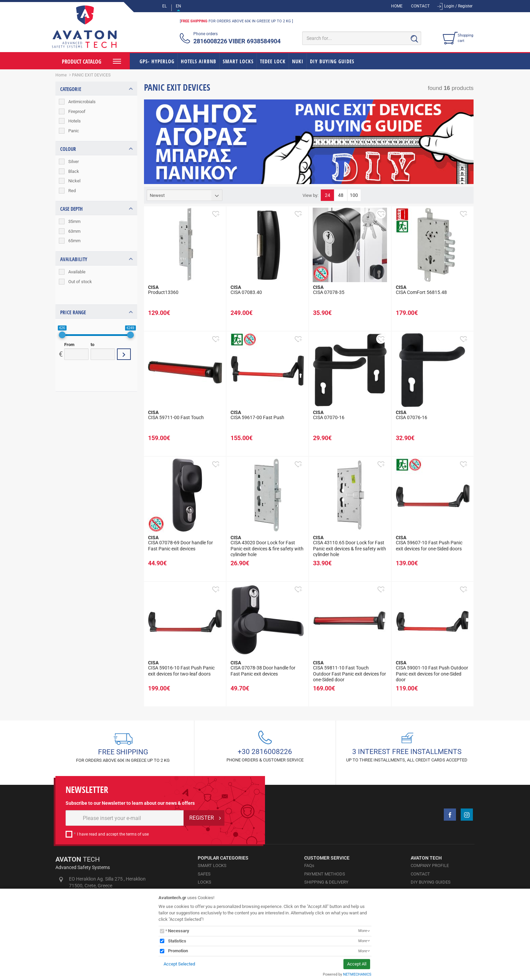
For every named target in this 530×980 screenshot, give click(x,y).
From (69, 332)
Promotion (178, 951)
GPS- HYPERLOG (157, 61)
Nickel (74, 181)
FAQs (309, 865)
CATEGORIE (71, 89)
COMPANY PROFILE (430, 865)
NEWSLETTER (87, 790)
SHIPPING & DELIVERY (326, 882)
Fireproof (77, 111)
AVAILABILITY (74, 259)
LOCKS (204, 882)
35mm (74, 222)
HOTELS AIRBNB (199, 61)
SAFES (204, 874)
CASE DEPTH (71, 209)
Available (77, 272)
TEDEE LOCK (273, 61)
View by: (310, 195)
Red (72, 191)
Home (61, 75)
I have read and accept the (113, 834)
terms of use (137, 834)
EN (178, 6)
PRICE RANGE (73, 300)
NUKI (298, 61)
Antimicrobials (82, 102)
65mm (74, 241)
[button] (216, 214)
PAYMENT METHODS (325, 874)
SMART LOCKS (238, 61)
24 (328, 195)
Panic (74, 131)
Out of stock (80, 282)
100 (354, 195)
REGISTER (202, 818)
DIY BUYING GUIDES (332, 61)
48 (341, 195)
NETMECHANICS (357, 974)
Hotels (75, 121)
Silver (74, 162)
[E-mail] (125, 818)
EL (164, 6)
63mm (74, 231)
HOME (397, 6)
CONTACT (420, 6)
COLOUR (68, 149)
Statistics (177, 941)
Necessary (179, 931)
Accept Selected (179, 964)
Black (74, 171)
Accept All (357, 964)
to (92, 332)
